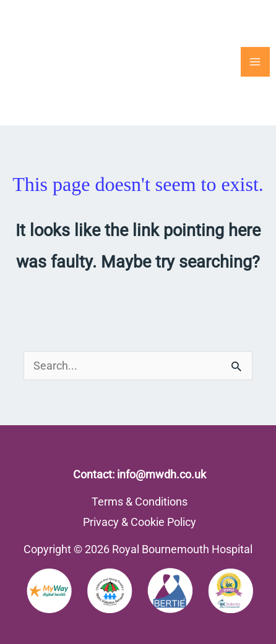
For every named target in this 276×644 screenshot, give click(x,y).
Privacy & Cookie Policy (140, 522)
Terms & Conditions (140, 502)
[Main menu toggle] (255, 61)
